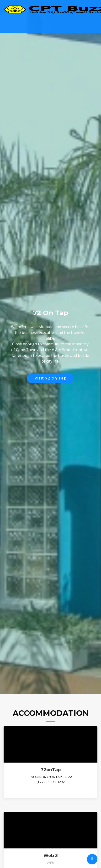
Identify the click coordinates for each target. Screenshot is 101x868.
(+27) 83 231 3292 (51, 782)
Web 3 (51, 856)
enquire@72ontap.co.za (50, 777)
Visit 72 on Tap (50, 378)
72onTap (51, 770)
